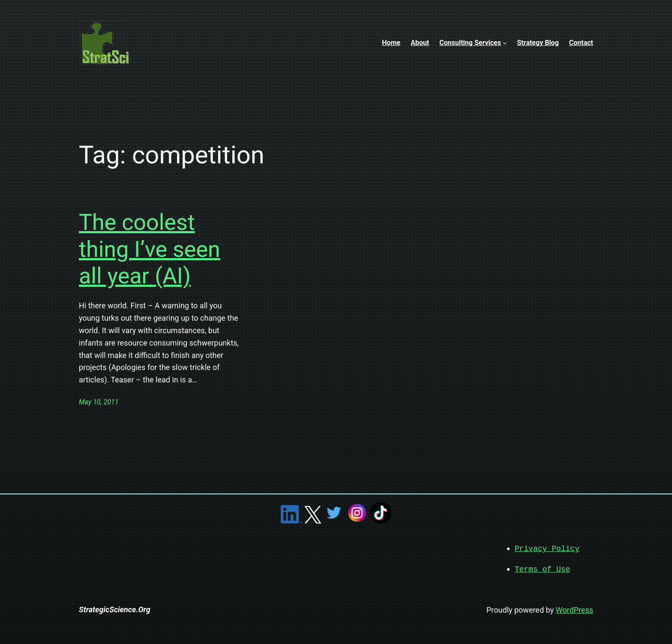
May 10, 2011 (99, 402)
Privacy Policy (547, 548)
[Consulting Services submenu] (505, 43)
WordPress (574, 609)
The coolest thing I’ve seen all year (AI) (150, 249)
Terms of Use (543, 569)
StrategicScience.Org (115, 609)
